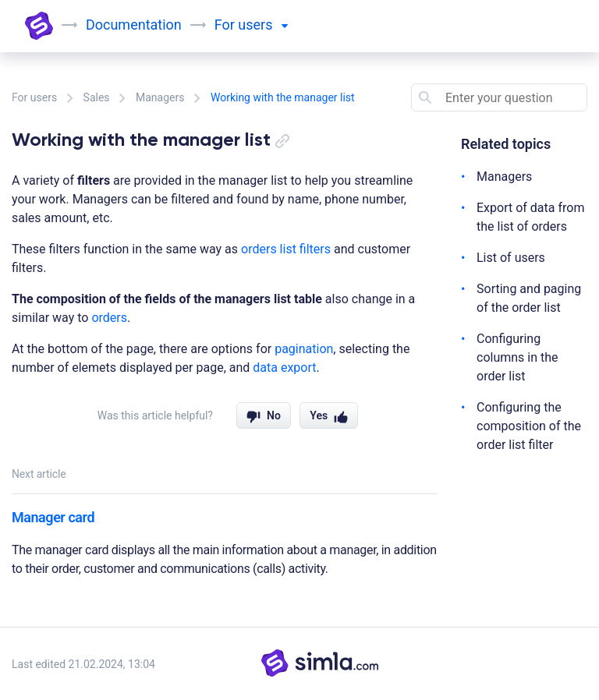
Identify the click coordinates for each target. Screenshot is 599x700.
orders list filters (286, 249)
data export (284, 368)
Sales (97, 97)
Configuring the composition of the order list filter (529, 426)
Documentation (134, 25)
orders (109, 318)
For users (34, 97)
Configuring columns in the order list (517, 357)
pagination (304, 349)
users (263, 25)
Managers (160, 97)
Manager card (53, 517)
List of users (511, 258)
